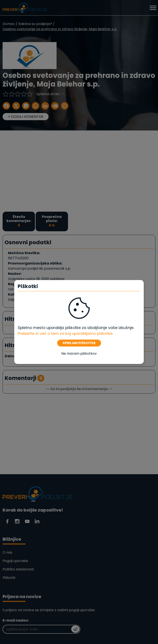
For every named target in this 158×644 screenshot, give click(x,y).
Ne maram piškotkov (79, 353)
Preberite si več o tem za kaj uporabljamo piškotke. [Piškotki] (65, 334)
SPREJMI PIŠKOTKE (79, 343)
